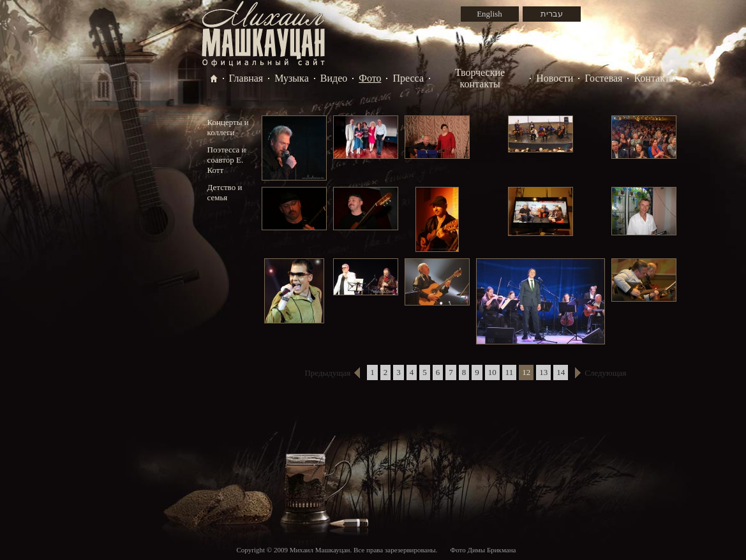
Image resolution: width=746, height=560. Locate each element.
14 (561, 372)
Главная (246, 78)
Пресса (408, 78)
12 (526, 372)
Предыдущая (327, 373)
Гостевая (603, 78)
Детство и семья (225, 192)
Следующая (605, 373)
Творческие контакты (480, 78)
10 (492, 372)
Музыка (292, 78)
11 (510, 372)
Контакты (655, 78)
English (489, 14)
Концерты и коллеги (228, 127)
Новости (555, 78)
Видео (334, 78)
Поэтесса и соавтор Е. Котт (227, 160)
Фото (370, 78)
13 (543, 372)
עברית (552, 14)
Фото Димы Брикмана (483, 550)
